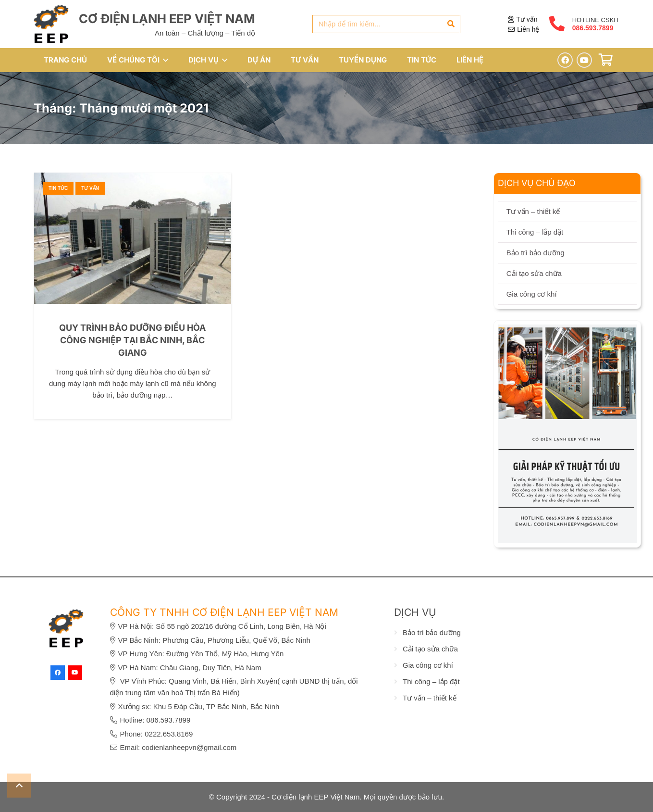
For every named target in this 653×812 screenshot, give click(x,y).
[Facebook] (565, 60)
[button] (164, 60)
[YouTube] (584, 60)
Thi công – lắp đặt (535, 232)
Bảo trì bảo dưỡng (536, 253)
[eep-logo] (51, 24)
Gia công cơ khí (532, 294)
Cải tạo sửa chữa (534, 273)
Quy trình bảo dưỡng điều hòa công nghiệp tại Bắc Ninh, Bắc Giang (132, 340)
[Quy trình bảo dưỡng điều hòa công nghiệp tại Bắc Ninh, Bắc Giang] (133, 178)
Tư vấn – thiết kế (533, 211)
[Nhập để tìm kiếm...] (386, 24)
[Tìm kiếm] (451, 24)
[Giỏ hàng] (606, 60)
